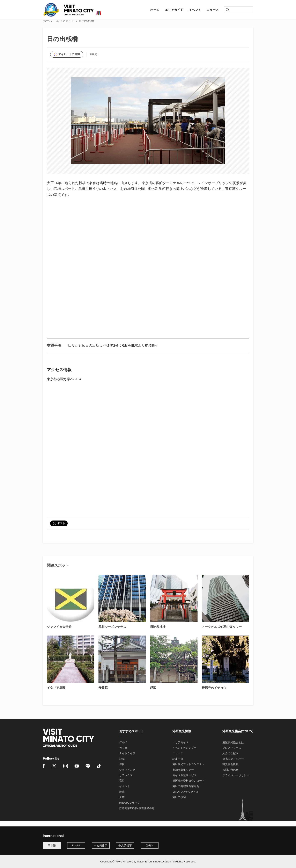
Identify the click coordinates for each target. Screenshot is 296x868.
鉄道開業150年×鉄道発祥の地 (137, 814)
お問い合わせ (230, 775)
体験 (122, 770)
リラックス (126, 781)
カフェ (123, 753)
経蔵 (153, 693)
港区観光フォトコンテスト (188, 770)
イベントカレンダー (184, 753)
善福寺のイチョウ (214, 693)
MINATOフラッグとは (186, 797)
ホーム (47, 26)
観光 (122, 764)
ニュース (178, 759)
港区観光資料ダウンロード (188, 786)
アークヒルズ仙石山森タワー (222, 632)
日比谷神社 (158, 632)
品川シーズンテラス (112, 632)
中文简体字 (101, 845)
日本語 (52, 845)
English (76, 845)
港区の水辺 (179, 802)
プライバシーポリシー (236, 781)
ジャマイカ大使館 (59, 632)
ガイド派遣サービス (184, 781)
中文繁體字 (125, 845)
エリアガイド (65, 26)
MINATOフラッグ (130, 808)
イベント (125, 792)
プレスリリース (232, 753)
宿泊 (122, 786)
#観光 (94, 59)
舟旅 (122, 802)
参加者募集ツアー (183, 775)
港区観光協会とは (233, 748)
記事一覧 (178, 764)
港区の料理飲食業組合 (186, 792)
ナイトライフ (127, 759)
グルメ (123, 748)
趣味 (122, 797)
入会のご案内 (230, 759)
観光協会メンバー (233, 764)
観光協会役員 (230, 770)
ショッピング (127, 775)
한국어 (150, 845)
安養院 (103, 693)
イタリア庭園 (56, 693)
